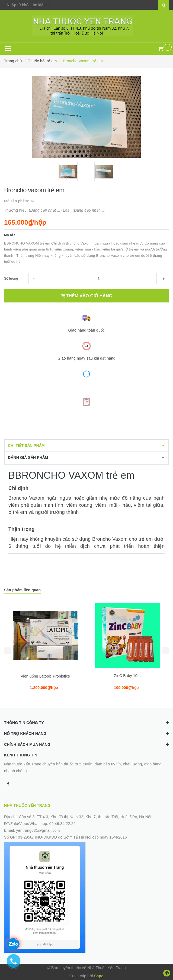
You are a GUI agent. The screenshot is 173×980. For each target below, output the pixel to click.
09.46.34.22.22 (63, 824)
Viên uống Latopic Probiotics (45, 676)
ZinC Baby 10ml (128, 676)
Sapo (99, 976)
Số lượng (11, 279)
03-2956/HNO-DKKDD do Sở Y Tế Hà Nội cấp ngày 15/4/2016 (72, 837)
